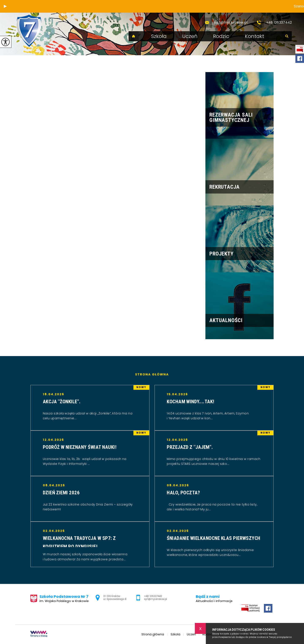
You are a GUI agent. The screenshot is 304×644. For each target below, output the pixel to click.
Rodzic (221, 36)
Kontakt (254, 36)
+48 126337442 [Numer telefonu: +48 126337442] (153, 596)
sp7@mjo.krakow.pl (225, 23)
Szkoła (159, 36)
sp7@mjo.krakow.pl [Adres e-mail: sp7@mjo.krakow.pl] (155, 599)
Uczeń (190, 36)
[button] (5, 6)
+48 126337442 (273, 23)
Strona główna (134, 36)
